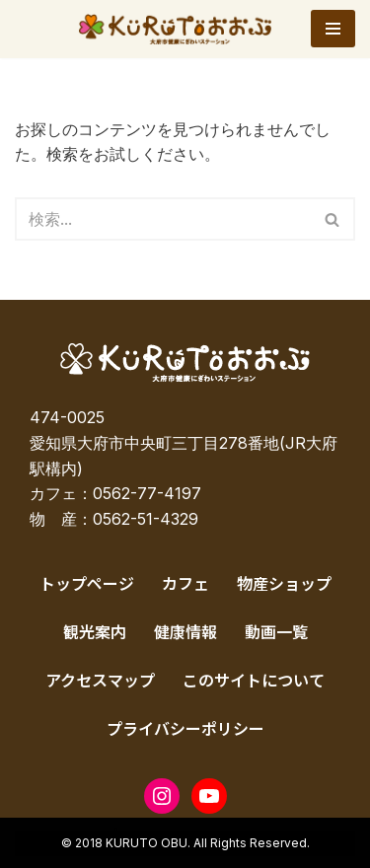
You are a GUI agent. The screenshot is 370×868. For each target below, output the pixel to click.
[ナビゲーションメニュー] (333, 29)
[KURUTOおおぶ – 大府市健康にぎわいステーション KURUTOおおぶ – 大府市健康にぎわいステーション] (180, 29)
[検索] (163, 219)
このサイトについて (254, 680)
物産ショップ (284, 583)
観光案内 (95, 631)
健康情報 (185, 631)
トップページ (87, 583)
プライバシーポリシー (185, 728)
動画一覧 (276, 631)
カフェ (185, 583)
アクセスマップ (100, 680)
